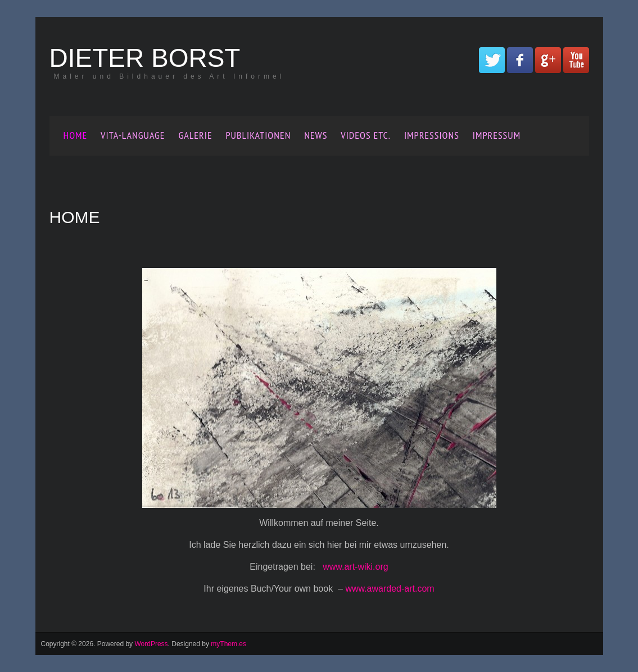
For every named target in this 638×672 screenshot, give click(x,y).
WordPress (151, 644)
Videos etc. (366, 135)
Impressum (497, 135)
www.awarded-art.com (390, 589)
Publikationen (259, 135)
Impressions (432, 135)
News (316, 135)
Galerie (195, 135)
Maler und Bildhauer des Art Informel (169, 76)
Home (76, 135)
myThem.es (228, 644)
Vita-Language (133, 135)
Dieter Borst (145, 58)
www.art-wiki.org (355, 567)
